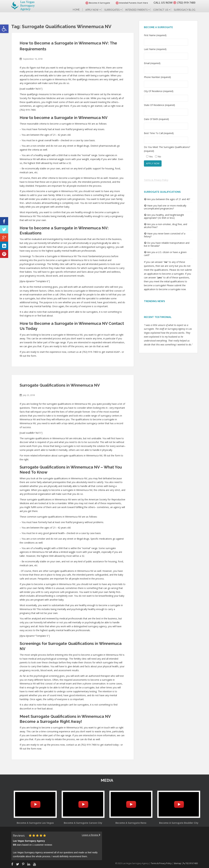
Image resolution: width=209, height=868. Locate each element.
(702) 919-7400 (185, 3)
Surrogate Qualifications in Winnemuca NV (60, 385)
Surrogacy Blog (185, 10)
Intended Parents (136, 10)
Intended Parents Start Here (130, 3)
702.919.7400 (191, 863)
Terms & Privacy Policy (156, 180)
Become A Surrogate (96, 3)
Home (76, 10)
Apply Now (92, 10)
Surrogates (112, 10)
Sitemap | (179, 863)
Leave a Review (91, 835)
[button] (4, 29)
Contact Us (161, 10)
